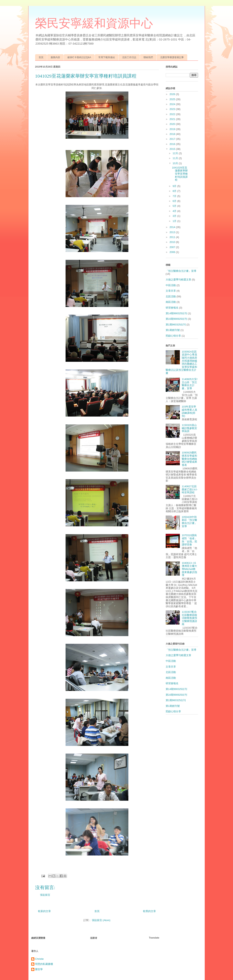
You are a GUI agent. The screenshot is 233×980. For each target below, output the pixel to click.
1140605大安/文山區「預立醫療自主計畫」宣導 (190, 384)
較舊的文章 (149, 911)
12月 (176, 153)
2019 (173, 129)
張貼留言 (45, 895)
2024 (173, 104)
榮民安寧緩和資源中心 (94, 23)
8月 (175, 191)
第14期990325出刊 (176, 313)
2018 (173, 134)
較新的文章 (44, 911)
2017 (173, 139)
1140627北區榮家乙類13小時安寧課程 (190, 489)
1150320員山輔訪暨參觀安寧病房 (189, 428)
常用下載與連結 (107, 57)
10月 (176, 163)
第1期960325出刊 (176, 325)
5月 (175, 206)
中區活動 (171, 285)
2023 (173, 109)
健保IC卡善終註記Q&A (79, 57)
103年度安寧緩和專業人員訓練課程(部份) (189, 411)
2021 (173, 119)
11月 (176, 158)
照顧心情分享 (173, 336)
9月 (175, 186)
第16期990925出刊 (176, 319)
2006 (173, 252)
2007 (173, 247)
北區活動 (171, 296)
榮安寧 (39, 969)
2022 (173, 114)
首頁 (41, 57)
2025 (173, 99)
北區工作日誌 (129, 57)
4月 (175, 211)
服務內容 (55, 57)
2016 (173, 144)
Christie (39, 959)
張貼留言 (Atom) (101, 920)
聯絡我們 (148, 57)
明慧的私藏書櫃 (44, 964)
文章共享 (171, 291)
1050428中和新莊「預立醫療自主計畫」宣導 (189, 522)
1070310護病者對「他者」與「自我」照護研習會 (189, 540)
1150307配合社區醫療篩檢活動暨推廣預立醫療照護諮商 (189, 618)
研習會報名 (172, 308)
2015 (173, 149)
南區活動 (171, 302)
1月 (175, 221)
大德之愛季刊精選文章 (178, 280)
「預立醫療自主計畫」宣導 (181, 271)
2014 (173, 227)
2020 (173, 124)
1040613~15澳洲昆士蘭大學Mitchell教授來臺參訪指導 (189, 569)
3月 (175, 216)
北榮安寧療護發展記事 (172, 57)
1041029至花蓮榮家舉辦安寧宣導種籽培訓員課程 (180, 174)
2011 (173, 237)
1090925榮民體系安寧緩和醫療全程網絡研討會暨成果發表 (189, 459)
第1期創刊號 (173, 330)
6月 (175, 201)
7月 (175, 196)
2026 (173, 94)
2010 (173, 242)
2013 (173, 232)
